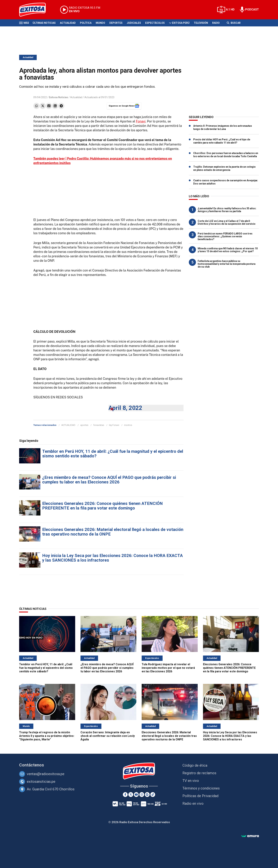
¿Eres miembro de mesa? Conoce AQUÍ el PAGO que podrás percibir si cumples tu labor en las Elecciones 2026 (109, 480)
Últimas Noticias (44, 23)
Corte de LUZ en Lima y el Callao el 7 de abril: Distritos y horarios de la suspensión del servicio (227, 222)
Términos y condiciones (201, 788)
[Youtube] (136, 795)
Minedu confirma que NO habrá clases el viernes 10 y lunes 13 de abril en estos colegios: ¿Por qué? (228, 250)
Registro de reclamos (199, 773)
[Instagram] (142, 795)
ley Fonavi (114, 425)
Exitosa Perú (181, 23)
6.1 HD (230, 9)
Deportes (116, 23)
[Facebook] (125, 795)
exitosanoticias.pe (41, 782)
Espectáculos (155, 23)
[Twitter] (131, 795)
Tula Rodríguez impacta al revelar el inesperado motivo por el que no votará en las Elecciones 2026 (168, 668)
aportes (84, 425)
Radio (216, 23)
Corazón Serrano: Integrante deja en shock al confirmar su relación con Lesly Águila (108, 736)
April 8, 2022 (125, 408)
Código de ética (195, 765)
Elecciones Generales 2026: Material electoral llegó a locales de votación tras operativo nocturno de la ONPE (113, 532)
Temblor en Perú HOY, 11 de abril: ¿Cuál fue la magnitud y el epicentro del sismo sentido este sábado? (113, 454)
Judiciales (134, 23)
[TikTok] (153, 795)
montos (128, 425)
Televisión (201, 23)
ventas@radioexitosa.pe (46, 774)
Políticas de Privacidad (200, 796)
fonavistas (99, 425)
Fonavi (141, 121)
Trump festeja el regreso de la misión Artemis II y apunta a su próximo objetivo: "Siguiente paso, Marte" (47, 736)
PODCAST (252, 9)
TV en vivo (191, 781)
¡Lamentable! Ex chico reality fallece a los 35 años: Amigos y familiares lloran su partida (227, 210)
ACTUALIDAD (68, 425)
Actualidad (68, 23)
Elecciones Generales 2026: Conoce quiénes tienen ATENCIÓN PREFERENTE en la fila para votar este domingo (102, 506)
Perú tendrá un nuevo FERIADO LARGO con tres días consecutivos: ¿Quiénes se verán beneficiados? (225, 236)
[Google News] (147, 795)
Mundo (100, 23)
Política (86, 23)
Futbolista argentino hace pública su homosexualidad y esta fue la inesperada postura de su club (227, 264)
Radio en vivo (193, 803)
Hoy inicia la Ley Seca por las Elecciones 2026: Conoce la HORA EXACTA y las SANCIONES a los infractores (112, 558)
